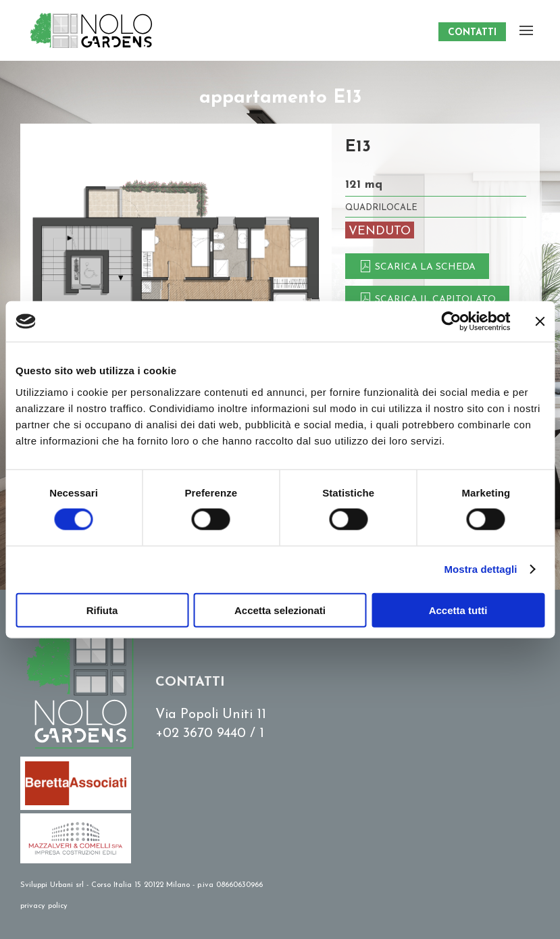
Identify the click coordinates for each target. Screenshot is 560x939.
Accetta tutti (458, 610)
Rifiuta (102, 610)
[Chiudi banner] (540, 322)
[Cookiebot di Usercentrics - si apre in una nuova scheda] (451, 322)
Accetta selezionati (280, 610)
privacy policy (44, 906)
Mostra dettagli (480, 569)
